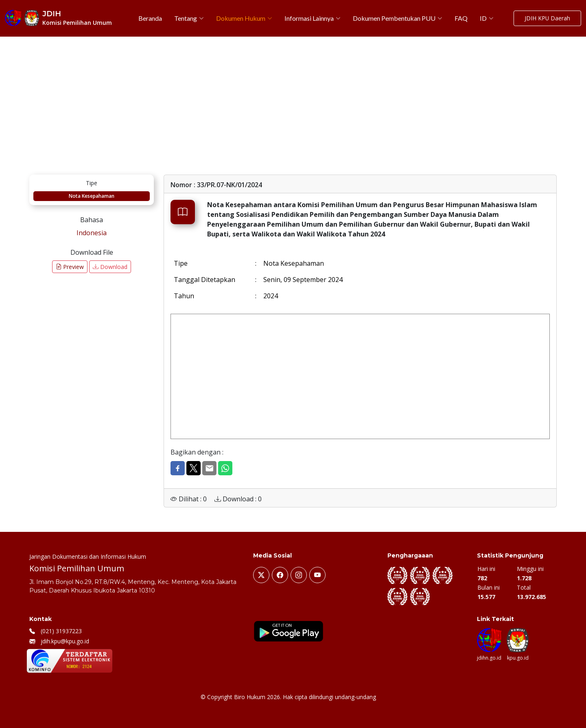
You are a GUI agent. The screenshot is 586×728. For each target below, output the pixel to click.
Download (110, 267)
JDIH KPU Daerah (547, 19)
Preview (70, 267)
